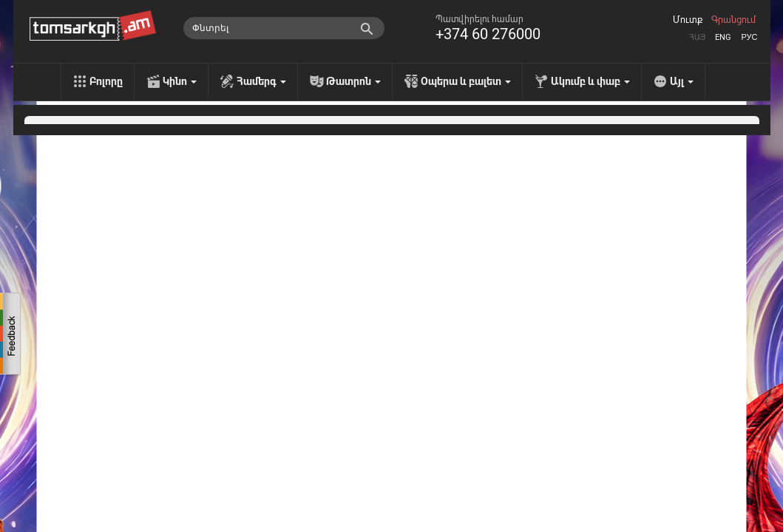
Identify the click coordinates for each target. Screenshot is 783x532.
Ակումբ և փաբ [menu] (590, 81)
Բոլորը (106, 81)
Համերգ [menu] (261, 81)
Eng (723, 37)
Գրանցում (733, 20)
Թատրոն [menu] (353, 81)
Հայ (697, 37)
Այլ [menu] (682, 81)
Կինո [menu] (180, 81)
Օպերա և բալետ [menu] (466, 81)
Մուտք (688, 20)
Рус (749, 37)
